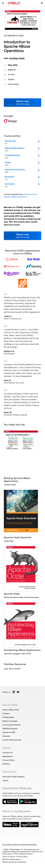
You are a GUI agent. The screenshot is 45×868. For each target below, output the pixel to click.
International (9, 772)
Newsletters (8, 756)
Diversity (6, 736)
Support (7, 748)
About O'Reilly (10, 705)
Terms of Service (9, 857)
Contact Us (7, 753)
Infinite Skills (13, 84)
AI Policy (6, 764)
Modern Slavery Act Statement (14, 862)
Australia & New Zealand (13, 777)
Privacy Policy (9, 760)
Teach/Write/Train (11, 710)
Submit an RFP (9, 732)
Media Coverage (10, 721)
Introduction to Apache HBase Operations (21, 196)
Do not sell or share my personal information (19, 845)
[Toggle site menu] (3, 3)
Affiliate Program (10, 729)
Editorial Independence (11, 859)
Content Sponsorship (12, 740)
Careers (6, 713)
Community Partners (11, 725)
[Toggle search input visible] (42, 3)
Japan (5, 780)
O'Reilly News (8, 717)
